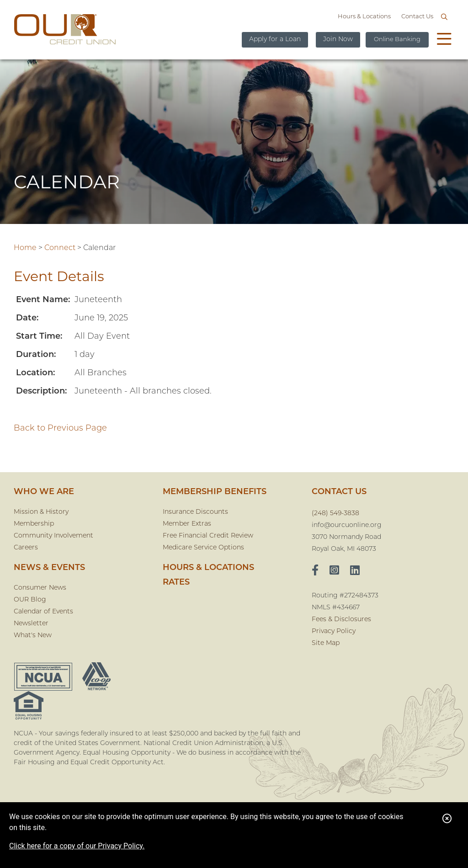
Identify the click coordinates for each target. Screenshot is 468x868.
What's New (33, 636)
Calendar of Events (43, 612)
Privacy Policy (334, 631)
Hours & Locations (364, 17)
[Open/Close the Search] (444, 17)
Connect (60, 248)
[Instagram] (334, 571)
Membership (34, 524)
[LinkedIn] (355, 571)
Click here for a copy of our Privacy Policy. (77, 846)
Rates (176, 583)
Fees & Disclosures (341, 620)
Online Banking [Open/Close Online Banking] (397, 40)
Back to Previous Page (60, 429)
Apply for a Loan (275, 40)
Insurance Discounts (195, 512)
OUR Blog (30, 600)
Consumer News (40, 588)
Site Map (326, 643)
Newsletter (31, 624)
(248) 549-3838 (335, 514)
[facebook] (315, 571)
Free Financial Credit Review (208, 536)
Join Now (338, 40)
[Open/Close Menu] (444, 40)
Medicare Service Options (203, 548)
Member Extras (187, 524)
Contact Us (417, 17)
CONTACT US (339, 492)
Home (25, 248)
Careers (26, 548)
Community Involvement (53, 536)
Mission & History (41, 512)
